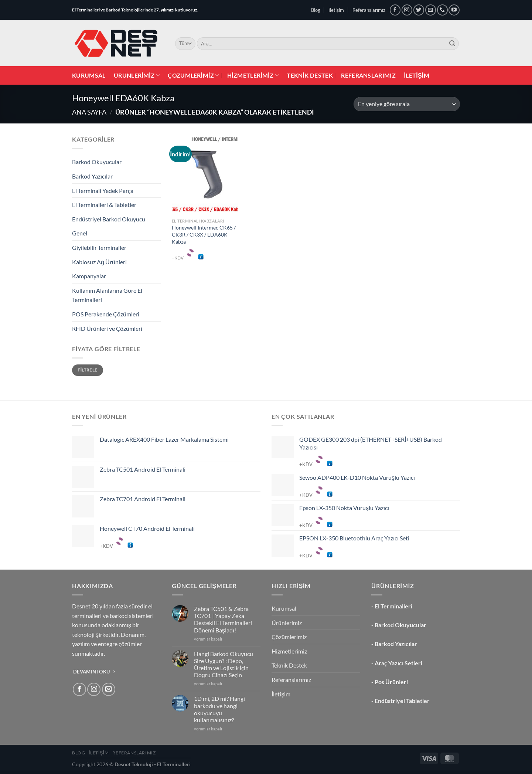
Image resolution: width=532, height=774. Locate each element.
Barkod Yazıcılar (92, 176)
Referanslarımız (369, 10)
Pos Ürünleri (391, 682)
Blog (316, 10)
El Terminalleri (393, 606)
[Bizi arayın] (442, 10)
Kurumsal (89, 75)
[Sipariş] (407, 104)
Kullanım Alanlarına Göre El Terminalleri (107, 295)
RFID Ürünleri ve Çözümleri (107, 328)
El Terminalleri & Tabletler (104, 205)
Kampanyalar (89, 276)
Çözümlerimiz (193, 75)
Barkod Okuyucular (97, 162)
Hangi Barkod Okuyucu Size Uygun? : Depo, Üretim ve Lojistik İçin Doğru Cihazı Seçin (224, 664)
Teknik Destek (310, 75)
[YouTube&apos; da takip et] (454, 10)
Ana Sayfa (89, 112)
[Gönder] (452, 44)
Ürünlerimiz (137, 75)
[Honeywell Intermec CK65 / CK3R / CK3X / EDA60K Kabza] (205, 174)
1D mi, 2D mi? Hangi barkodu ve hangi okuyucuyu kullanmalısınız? (219, 709)
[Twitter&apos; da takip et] (419, 10)
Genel (80, 233)
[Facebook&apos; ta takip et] (395, 10)
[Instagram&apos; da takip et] (407, 10)
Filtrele (87, 370)
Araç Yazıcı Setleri (398, 663)
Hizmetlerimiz (253, 75)
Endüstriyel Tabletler (402, 701)
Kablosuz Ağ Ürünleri (99, 262)
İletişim (336, 10)
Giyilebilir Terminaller (99, 247)
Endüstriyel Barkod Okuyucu (109, 219)
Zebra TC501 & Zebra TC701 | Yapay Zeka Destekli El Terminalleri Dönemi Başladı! (223, 619)
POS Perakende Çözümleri (106, 314)
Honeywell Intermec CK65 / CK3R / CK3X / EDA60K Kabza (204, 234)
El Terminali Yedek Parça (103, 191)
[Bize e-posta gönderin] (431, 10)
